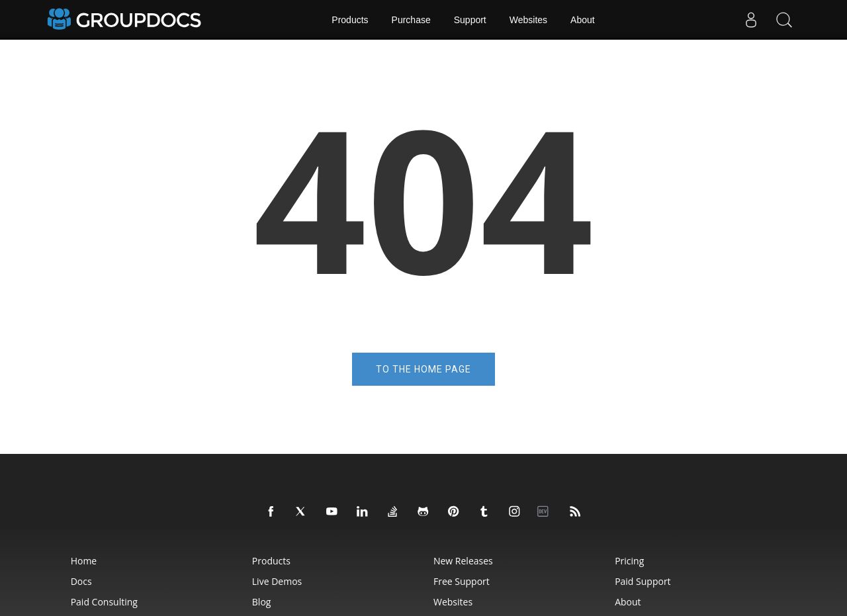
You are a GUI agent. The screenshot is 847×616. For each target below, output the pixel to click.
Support (470, 20)
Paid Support (643, 581)
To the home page (423, 369)
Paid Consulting (104, 602)
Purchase (411, 20)
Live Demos (277, 581)
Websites (528, 20)
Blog (262, 602)
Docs (81, 581)
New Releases (463, 561)
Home (84, 561)
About (583, 20)
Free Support (462, 581)
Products (350, 20)
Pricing (629, 561)
